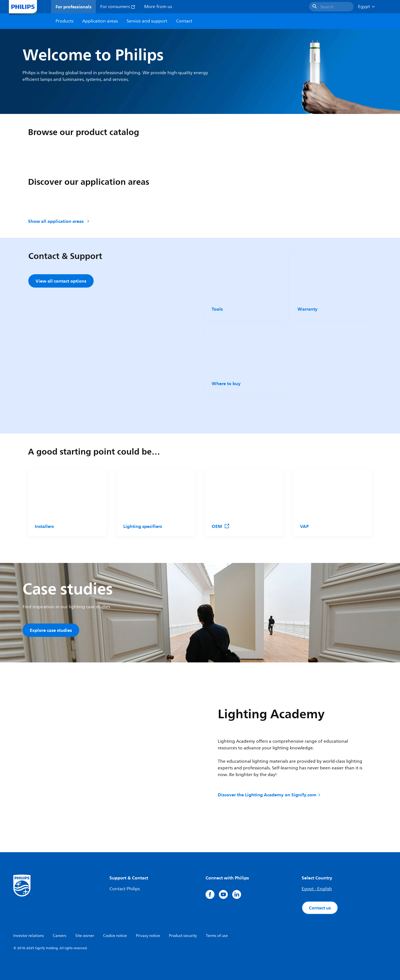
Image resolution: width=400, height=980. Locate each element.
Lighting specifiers (143, 526)
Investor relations (29, 936)
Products (64, 21)
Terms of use (217, 936)
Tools (217, 309)
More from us (158, 7)
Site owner (85, 936)
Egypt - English (317, 889)
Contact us (320, 908)
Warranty (307, 309)
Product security (183, 936)
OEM (221, 526)
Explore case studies (51, 630)
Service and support (147, 21)
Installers (44, 526)
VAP (304, 526)
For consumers (118, 7)
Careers (60, 936)
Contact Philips (125, 889)
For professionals (73, 7)
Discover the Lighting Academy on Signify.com (270, 795)
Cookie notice (115, 936)
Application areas (100, 21)
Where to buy (226, 383)
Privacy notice (148, 936)
